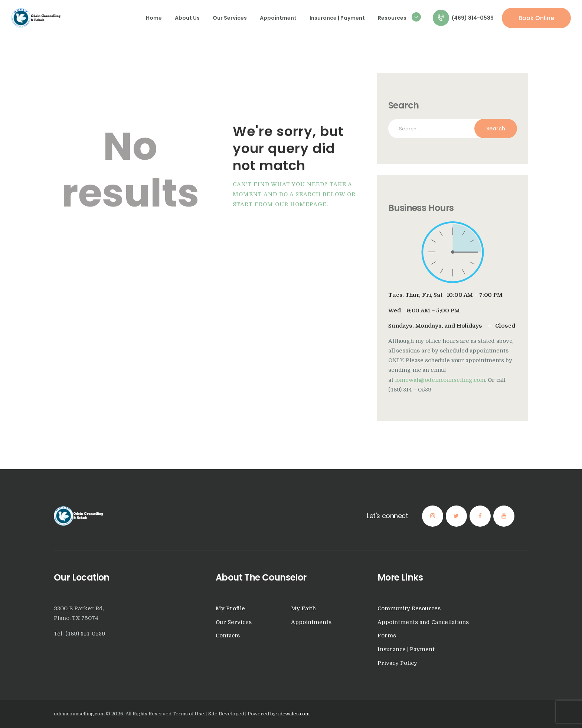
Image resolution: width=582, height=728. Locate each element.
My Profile (230, 609)
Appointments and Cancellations (423, 622)
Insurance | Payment (406, 649)
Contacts (228, 636)
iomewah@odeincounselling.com (440, 380)
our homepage (301, 204)
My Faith (303, 609)
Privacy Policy (397, 663)
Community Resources (409, 609)
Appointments (311, 622)
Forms (387, 636)
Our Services (234, 622)
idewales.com (294, 714)
